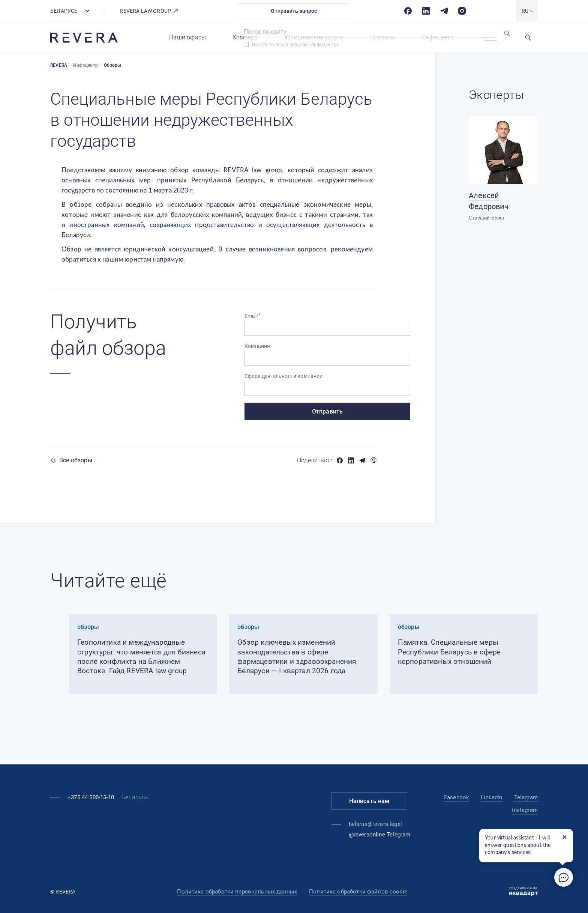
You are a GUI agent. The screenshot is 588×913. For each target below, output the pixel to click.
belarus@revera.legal (375, 824)
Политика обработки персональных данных (237, 892)
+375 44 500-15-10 (91, 797)
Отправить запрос (294, 11)
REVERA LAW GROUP (149, 11)
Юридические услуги (314, 37)
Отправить (327, 411)
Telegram (526, 797)
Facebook (457, 797)
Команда (245, 37)
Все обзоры (76, 460)
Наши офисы (187, 37)
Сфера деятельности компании (284, 376)
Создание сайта (523, 892)
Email (251, 316)
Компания (257, 346)
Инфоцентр (438, 37)
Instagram (525, 810)
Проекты (382, 37)
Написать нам (369, 801)
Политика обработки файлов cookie (358, 892)
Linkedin (491, 797)
